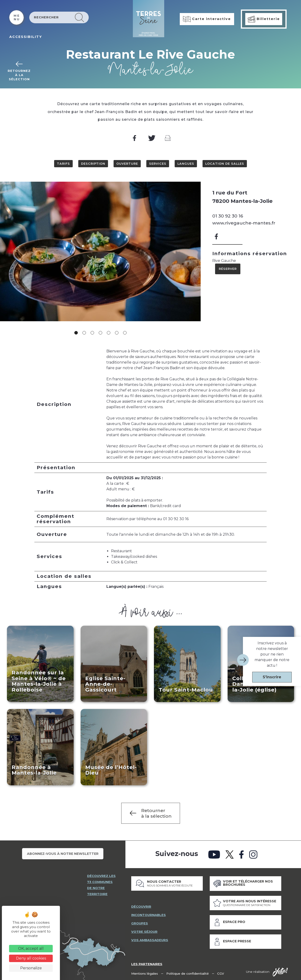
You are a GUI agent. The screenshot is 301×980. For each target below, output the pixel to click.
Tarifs (63, 164)
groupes (140, 923)
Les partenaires (147, 964)
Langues (186, 164)
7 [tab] (125, 333)
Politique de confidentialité (188, 973)
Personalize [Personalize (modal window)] (31, 968)
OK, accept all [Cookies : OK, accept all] (31, 948)
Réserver (228, 269)
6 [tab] (117, 333)
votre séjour (144, 932)
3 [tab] (92, 333)
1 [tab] (76, 333)
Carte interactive (207, 19)
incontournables (149, 915)
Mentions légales (145, 973)
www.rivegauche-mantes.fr (244, 223)
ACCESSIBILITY (26, 37)
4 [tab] (100, 333)
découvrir (141, 906)
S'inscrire (272, 677)
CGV (221, 973)
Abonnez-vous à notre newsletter (63, 854)
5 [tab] (109, 333)
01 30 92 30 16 (228, 216)
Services (158, 164)
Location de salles (225, 164)
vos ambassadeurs (150, 940)
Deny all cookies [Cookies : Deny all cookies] (31, 958)
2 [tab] (84, 333)
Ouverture (127, 164)
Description (93, 164)
